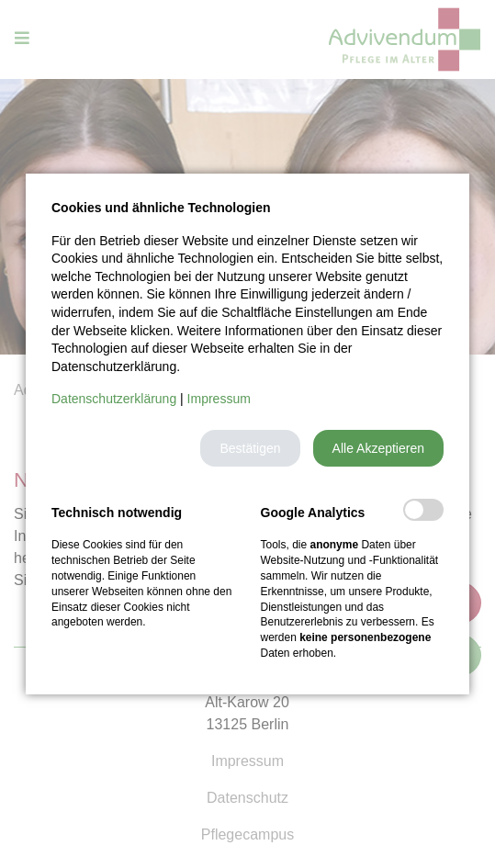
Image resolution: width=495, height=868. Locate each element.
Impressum (219, 399)
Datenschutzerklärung (114, 399)
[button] (250, 448)
